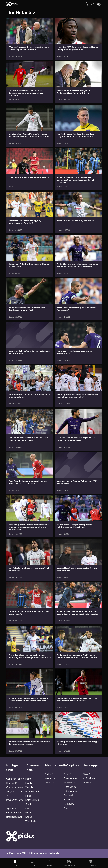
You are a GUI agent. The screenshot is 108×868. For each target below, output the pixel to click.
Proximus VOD (33, 792)
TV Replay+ (71, 804)
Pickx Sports (71, 787)
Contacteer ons (15, 779)
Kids (28, 808)
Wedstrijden (31, 821)
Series (29, 817)
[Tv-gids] (50, 863)
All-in (67, 774)
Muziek (29, 813)
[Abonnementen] (91, 863)
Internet (49, 778)
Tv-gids (29, 787)
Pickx (86, 774)
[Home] (15, 863)
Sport (28, 804)
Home (28, 779)
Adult (67, 808)
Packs (49, 774)
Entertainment (32, 800)
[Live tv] (32, 863)
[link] (30, 39)
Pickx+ (68, 800)
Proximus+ (89, 783)
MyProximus (90, 778)
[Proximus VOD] (69, 863)
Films (28, 796)
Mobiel (49, 783)
